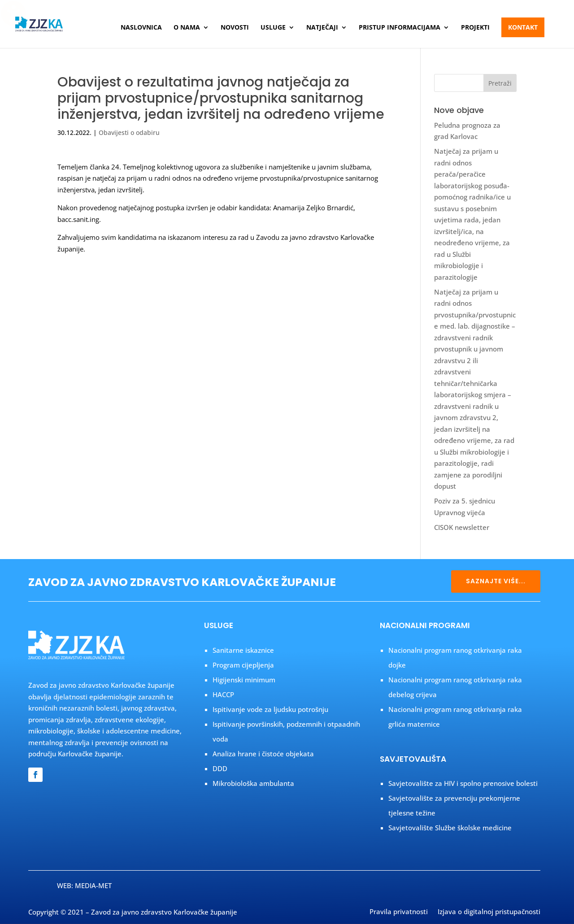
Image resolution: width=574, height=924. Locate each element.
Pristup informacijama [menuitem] (400, 28)
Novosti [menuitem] (235, 28)
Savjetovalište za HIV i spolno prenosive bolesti (463, 783)
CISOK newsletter (462, 527)
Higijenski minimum (244, 680)
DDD (220, 768)
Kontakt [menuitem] (523, 27)
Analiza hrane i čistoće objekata (263, 754)
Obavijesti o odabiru (129, 132)
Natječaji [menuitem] (322, 28)
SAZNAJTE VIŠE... (496, 581)
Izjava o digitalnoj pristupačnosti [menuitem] (489, 912)
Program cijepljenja (243, 665)
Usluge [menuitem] (273, 28)
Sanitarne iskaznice (243, 650)
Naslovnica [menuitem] (141, 28)
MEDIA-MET (93, 885)
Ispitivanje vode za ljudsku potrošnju (270, 709)
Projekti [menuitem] (475, 28)
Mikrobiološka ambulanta (253, 783)
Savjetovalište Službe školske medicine (450, 828)
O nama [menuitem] (187, 28)
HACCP (223, 694)
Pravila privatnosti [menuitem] (399, 912)
